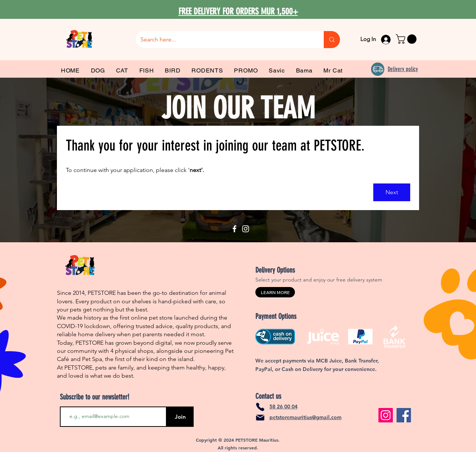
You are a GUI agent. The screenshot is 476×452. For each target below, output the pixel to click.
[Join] (180, 417)
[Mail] (260, 418)
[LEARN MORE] (275, 292)
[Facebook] (234, 229)
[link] (407, 39)
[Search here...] (224, 40)
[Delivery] (378, 69)
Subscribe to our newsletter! (95, 397)
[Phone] (260, 407)
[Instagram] (246, 229)
